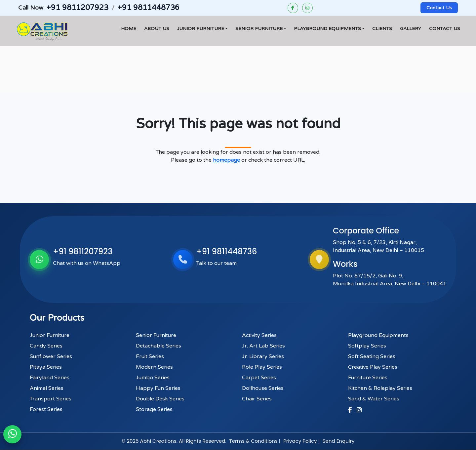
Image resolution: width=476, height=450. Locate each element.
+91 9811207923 (77, 8)
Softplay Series (367, 346)
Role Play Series (262, 367)
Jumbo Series (153, 378)
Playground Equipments (327, 29)
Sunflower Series (51, 356)
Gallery (411, 29)
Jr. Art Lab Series (263, 346)
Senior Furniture (259, 29)
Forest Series (46, 409)
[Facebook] (293, 8)
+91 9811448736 (148, 8)
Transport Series (51, 399)
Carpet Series (259, 378)
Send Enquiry (339, 441)
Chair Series (257, 399)
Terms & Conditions (254, 441)
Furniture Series (368, 378)
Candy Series (46, 346)
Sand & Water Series (374, 399)
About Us (157, 29)
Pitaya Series (46, 367)
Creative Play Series (373, 367)
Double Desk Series (160, 399)
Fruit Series (150, 356)
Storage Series (154, 409)
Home (129, 29)
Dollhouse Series (263, 388)
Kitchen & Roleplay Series (380, 388)
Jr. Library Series (263, 356)
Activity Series (259, 335)
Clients (382, 29)
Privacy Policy (300, 441)
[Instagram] (307, 8)
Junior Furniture (201, 29)
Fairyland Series (50, 378)
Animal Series (47, 388)
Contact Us (439, 8)
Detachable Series (159, 346)
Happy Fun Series (158, 388)
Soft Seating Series (372, 356)
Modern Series (154, 367)
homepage (226, 160)
